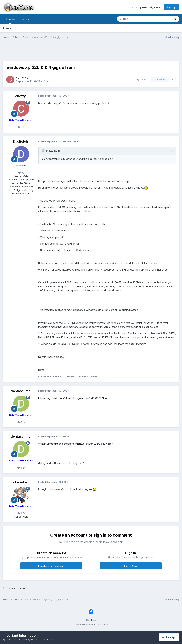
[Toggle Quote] (43, 151)
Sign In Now (131, 566)
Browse (10, 21)
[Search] (135, 19)
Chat (46, 81)
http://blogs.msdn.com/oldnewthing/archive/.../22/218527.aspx (77, 444)
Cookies (91, 620)
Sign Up (171, 7)
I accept (169, 637)
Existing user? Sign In (146, 7)
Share (142, 80)
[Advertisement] (91, 52)
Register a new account (51, 566)
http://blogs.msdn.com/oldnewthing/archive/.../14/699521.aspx (74, 398)
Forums (8, 28)
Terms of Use (50, 639)
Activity (25, 19)
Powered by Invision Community (91, 624)
